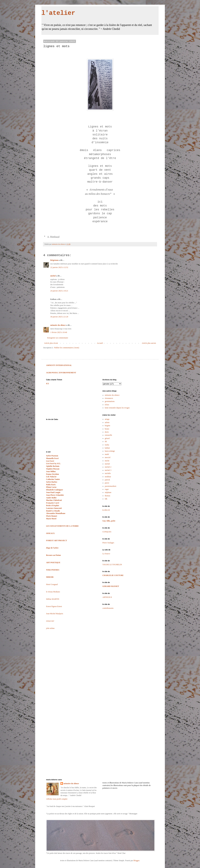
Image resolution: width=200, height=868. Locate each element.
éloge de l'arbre (52, 548)
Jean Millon (51, 471)
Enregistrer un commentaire (58, 338)
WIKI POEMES (53, 570)
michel (53, 276)
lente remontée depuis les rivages (117, 408)
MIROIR (50, 577)
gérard (107, 438)
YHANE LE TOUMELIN (112, 565)
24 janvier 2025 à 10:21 (59, 291)
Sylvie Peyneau (52, 456)
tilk (106, 499)
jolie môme (50, 628)
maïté (107, 454)
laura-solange (110, 451)
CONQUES (107, 532)
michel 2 (108, 467)
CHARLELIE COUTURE (113, 575)
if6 (106, 441)
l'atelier (58, 13)
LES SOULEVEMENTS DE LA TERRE (62, 526)
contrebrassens (108, 608)
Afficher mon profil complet (57, 799)
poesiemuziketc (111, 486)
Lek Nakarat (51, 477)
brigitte (108, 426)
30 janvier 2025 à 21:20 (59, 317)
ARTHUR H (107, 597)
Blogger (136, 861)
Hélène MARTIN (53, 599)
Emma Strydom (52, 474)
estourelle (109, 435)
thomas (108, 496)
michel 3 (108, 470)
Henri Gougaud (52, 584)
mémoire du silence (58, 325)
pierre (107, 483)
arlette (107, 422)
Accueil (100, 343)
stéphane (108, 492)
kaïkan (107, 448)
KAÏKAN (106, 510)
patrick (107, 480)
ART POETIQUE (53, 563)
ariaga (107, 419)
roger (107, 489)
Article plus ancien (149, 343)
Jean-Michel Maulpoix (55, 614)
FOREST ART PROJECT (57, 541)
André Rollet (51, 498)
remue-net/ (50, 621)
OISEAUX (50, 533)
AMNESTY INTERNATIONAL (59, 365)
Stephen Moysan (53, 469)
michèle (108, 473)
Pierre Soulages (108, 543)
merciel (108, 457)
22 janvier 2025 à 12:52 (59, 267)
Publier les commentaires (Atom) (67, 348)
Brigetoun (54, 260)
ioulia (107, 445)
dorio (107, 432)
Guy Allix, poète (109, 521)
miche (107, 461)
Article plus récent (51, 343)
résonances (109, 398)
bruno (107, 429)
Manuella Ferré (52, 458)
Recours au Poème (54, 555)
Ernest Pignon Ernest (54, 606)
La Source (106, 554)
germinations (110, 401)
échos (107, 405)
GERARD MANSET (111, 586)
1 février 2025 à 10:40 (59, 332)
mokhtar (108, 477)
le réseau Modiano (53, 592)
